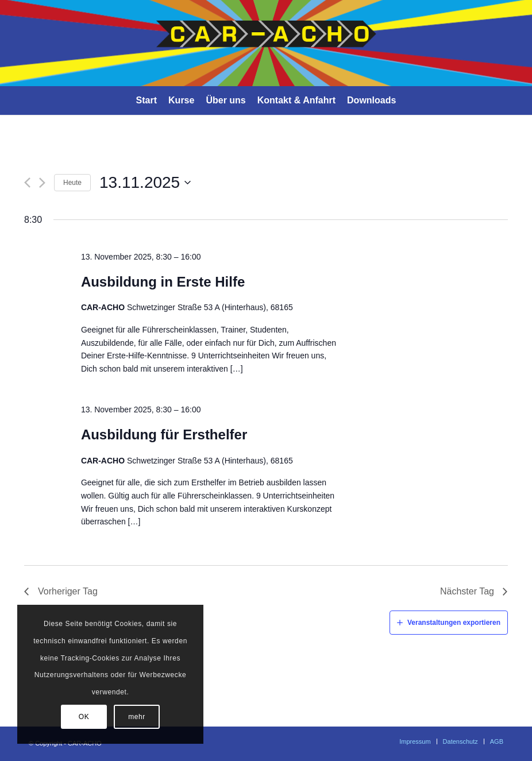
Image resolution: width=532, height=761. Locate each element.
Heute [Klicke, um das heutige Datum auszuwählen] (72, 183)
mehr (137, 717)
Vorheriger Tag (68, 591)
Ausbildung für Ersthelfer (164, 434)
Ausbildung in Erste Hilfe (163, 282)
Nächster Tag (467, 591)
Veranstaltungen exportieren (454, 623)
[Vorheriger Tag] (27, 183)
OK (84, 717)
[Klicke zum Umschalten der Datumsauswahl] (145, 183)
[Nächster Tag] (42, 183)
